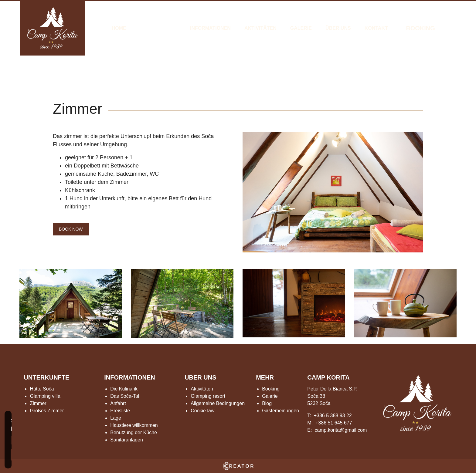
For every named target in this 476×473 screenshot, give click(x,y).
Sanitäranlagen (127, 440)
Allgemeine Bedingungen (218, 403)
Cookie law (202, 411)
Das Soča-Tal (125, 396)
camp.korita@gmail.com (341, 430)
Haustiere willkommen (134, 425)
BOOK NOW (71, 229)
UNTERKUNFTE (46, 377)
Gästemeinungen (280, 411)
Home (119, 28)
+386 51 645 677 (334, 423)
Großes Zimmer (47, 411)
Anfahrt (118, 403)
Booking (271, 389)
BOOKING (420, 28)
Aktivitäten (260, 28)
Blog (267, 403)
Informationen (210, 28)
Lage (116, 418)
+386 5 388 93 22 (333, 416)
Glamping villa (45, 396)
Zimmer (38, 403)
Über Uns (338, 28)
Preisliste (120, 411)
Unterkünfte (158, 28)
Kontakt (376, 28)
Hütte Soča (42, 389)
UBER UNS (200, 377)
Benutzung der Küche (134, 432)
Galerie (301, 28)
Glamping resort (208, 396)
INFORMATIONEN (129, 377)
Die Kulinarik (124, 389)
